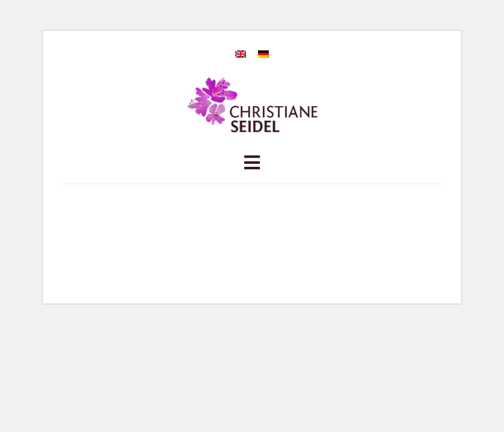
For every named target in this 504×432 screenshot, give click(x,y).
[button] (252, 166)
